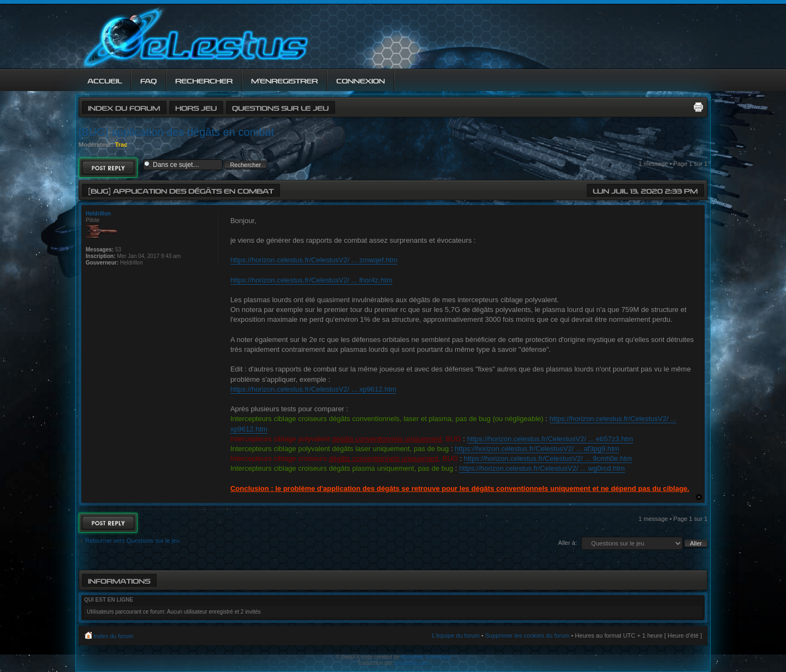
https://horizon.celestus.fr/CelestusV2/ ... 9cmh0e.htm (548, 458)
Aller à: (568, 543)
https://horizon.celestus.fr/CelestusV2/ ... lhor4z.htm (311, 280)
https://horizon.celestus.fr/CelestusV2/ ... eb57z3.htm (550, 439)
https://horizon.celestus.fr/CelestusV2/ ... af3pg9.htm (537, 449)
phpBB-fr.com (412, 663)
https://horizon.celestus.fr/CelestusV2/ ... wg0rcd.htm (542, 468)
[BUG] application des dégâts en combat (176, 132)
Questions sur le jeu (280, 107)
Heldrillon (98, 214)
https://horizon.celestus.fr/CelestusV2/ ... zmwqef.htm (314, 260)
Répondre (108, 168)
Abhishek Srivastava (426, 657)
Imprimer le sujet (698, 107)
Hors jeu (196, 107)
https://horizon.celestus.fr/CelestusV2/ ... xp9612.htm (313, 389)
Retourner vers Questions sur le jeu (132, 541)
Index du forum (124, 107)
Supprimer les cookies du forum (528, 635)
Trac (121, 145)
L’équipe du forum (455, 635)
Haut (699, 497)
